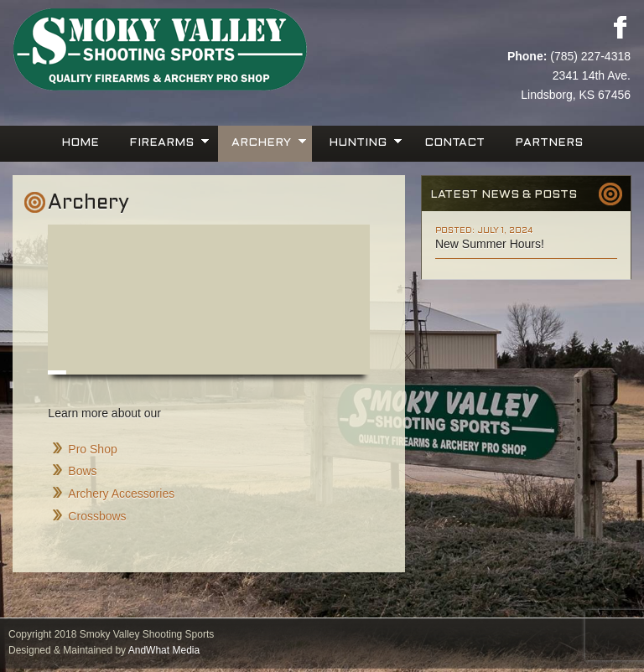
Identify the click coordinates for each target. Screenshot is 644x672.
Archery (263, 141)
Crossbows (97, 516)
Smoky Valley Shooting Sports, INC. (168, 50)
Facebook (620, 27)
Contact (454, 143)
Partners (549, 143)
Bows (82, 471)
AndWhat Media (164, 650)
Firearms (164, 141)
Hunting (360, 141)
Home (80, 143)
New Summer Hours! (490, 244)
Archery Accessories (121, 494)
